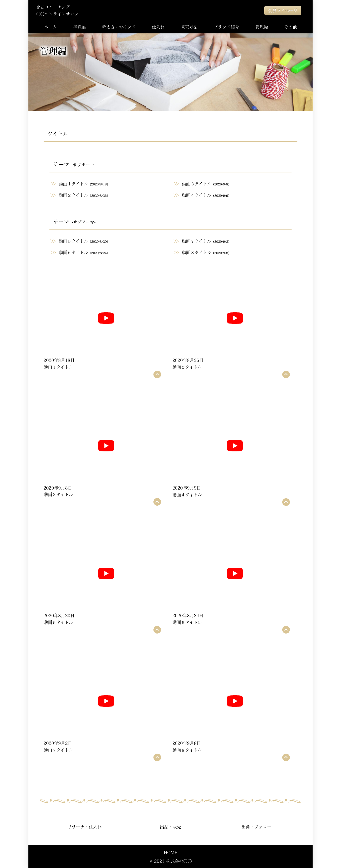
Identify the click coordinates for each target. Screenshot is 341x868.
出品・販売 (170, 827)
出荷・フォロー (256, 827)
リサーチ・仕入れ (85, 827)
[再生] (106, 318)
